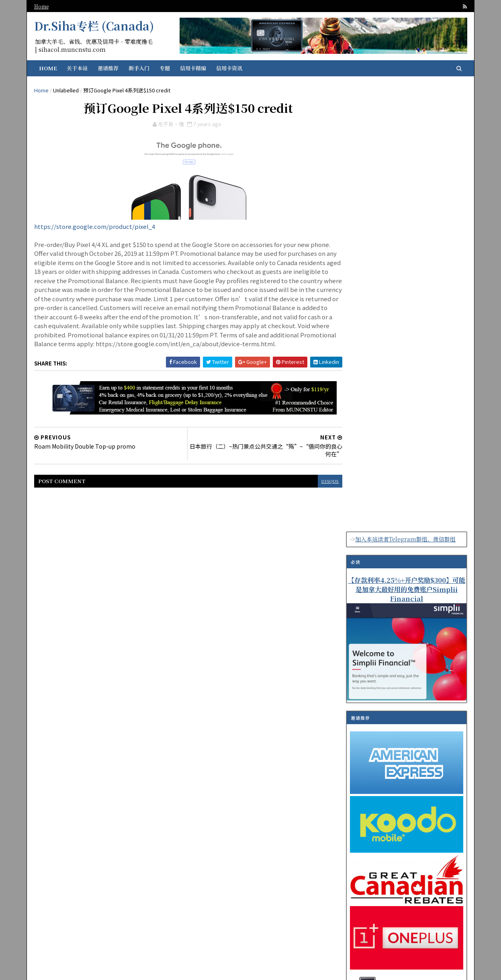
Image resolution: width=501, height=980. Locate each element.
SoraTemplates (281, 969)
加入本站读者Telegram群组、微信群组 (405, 94)
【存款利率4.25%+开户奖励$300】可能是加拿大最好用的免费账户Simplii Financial (406, 144)
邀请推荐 (109, 68)
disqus (315, 492)
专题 (166, 68)
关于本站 (78, 68)
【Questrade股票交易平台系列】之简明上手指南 (422, 717)
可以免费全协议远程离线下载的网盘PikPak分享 (422, 685)
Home (42, 6)
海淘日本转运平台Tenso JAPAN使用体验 (416, 750)
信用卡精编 (194, 68)
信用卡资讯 (230, 68)
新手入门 (140, 68)
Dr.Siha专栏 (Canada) (95, 26)
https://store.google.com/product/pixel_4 (95, 228)
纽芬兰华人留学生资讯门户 (186, 969)
